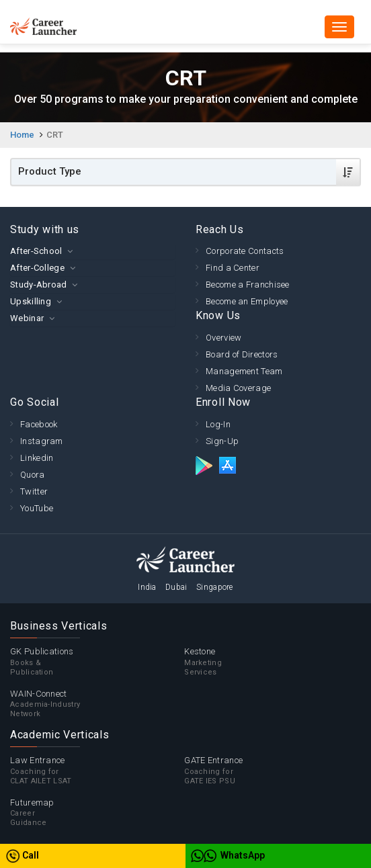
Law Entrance (97, 771)
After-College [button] (37, 268)
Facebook (39, 424)
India (147, 587)
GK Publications (97, 662)
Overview (223, 338)
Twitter (34, 491)
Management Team (244, 371)
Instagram (42, 441)
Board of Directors (242, 354)
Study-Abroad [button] (39, 285)
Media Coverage (238, 388)
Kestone (271, 662)
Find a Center (233, 268)
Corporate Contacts (245, 251)
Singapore (215, 587)
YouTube (37, 508)
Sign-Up (222, 441)
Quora (33, 475)
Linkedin (37, 458)
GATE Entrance (271, 771)
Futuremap (97, 813)
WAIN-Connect (97, 704)
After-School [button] (36, 251)
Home (22, 135)
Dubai (176, 587)
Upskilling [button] (31, 301)
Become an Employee (247, 301)
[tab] (93, 251)
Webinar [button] (27, 318)
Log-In (218, 424)
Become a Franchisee (248, 285)
